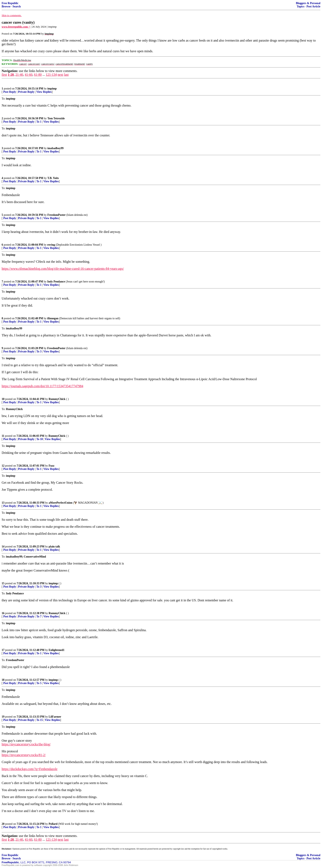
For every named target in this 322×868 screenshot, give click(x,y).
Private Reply (26, 92)
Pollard (53, 824)
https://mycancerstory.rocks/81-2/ (24, 755)
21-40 (19, 75)
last (66, 75)
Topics (301, 6)
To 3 (39, 351)
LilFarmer (55, 717)
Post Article (313, 6)
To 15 (40, 720)
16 (3, 613)
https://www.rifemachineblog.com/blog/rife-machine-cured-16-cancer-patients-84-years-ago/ (63, 269)
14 (3, 547)
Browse (6, 6)
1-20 (11, 75)
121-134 (51, 75)
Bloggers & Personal (308, 3)
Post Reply (10, 92)
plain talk (54, 547)
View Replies (44, 92)
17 (3, 650)
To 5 (39, 683)
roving (51, 245)
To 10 (40, 439)
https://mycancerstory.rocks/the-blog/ (26, 744)
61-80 (38, 75)
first (4, 75)
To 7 (39, 616)
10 (3, 399)
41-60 (28, 75)
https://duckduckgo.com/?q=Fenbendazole (30, 769)
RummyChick (57, 399)
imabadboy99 (56, 148)
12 (3, 466)
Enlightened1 (57, 650)
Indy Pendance (56, 282)
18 (3, 680)
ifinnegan (53, 318)
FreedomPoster (57, 215)
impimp (52, 89)
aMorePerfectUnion (60, 503)
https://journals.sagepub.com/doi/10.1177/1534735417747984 (42, 386)
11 (3, 436)
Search (17, 6)
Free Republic (10, 3)
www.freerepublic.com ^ (16, 27)
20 (3, 824)
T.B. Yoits (53, 178)
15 (3, 583)
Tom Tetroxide (56, 118)
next (60, 75)
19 (3, 717)
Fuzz (52, 466)
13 (3, 503)
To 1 (39, 122)
